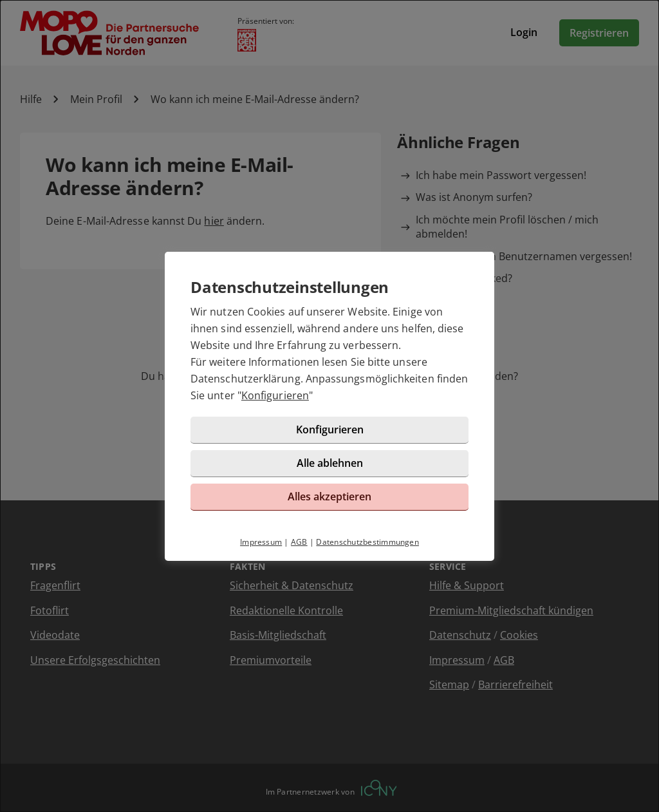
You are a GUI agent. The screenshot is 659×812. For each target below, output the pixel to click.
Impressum (261, 542)
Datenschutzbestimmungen (367, 542)
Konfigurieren (275, 395)
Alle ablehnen (330, 463)
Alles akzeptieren (329, 496)
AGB (299, 542)
